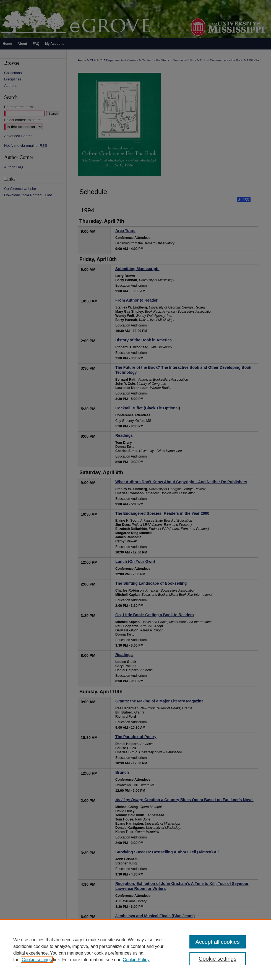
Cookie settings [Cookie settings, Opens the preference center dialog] (217, 959)
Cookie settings (37, 960)
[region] (135, 950)
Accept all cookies (218, 942)
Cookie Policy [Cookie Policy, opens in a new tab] (136, 960)
